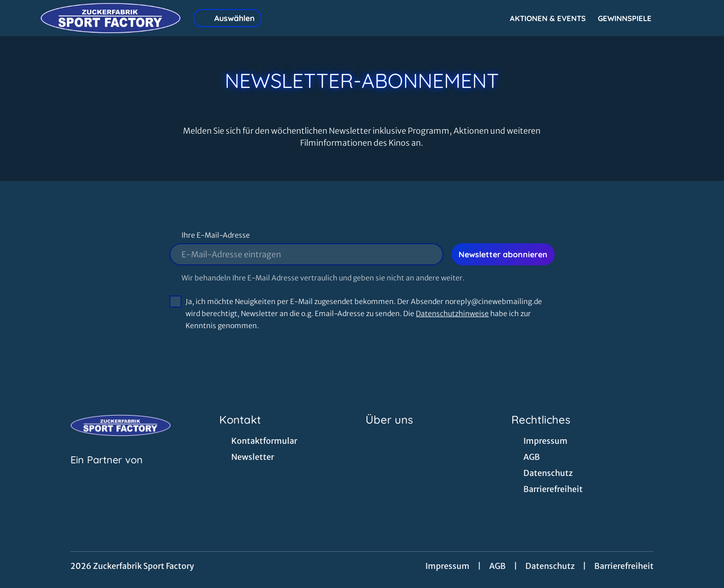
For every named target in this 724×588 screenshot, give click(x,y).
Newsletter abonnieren (503, 254)
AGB (497, 566)
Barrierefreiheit (624, 566)
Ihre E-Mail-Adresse (216, 235)
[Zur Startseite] (111, 18)
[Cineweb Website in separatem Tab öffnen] (107, 472)
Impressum (447, 566)
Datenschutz (550, 566)
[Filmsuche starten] (674, 18)
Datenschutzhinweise (452, 314)
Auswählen (228, 18)
